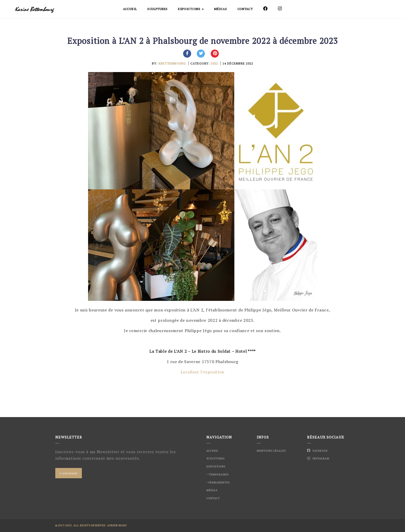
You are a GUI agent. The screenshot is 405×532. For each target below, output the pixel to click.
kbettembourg (172, 63)
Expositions (191, 9)
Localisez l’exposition (202, 372)
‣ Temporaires (217, 475)
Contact (245, 9)
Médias (220, 9)
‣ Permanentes (218, 483)
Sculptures (157, 9)
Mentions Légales (271, 451)
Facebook (317, 451)
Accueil (130, 9)
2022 (214, 63)
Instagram (318, 459)
